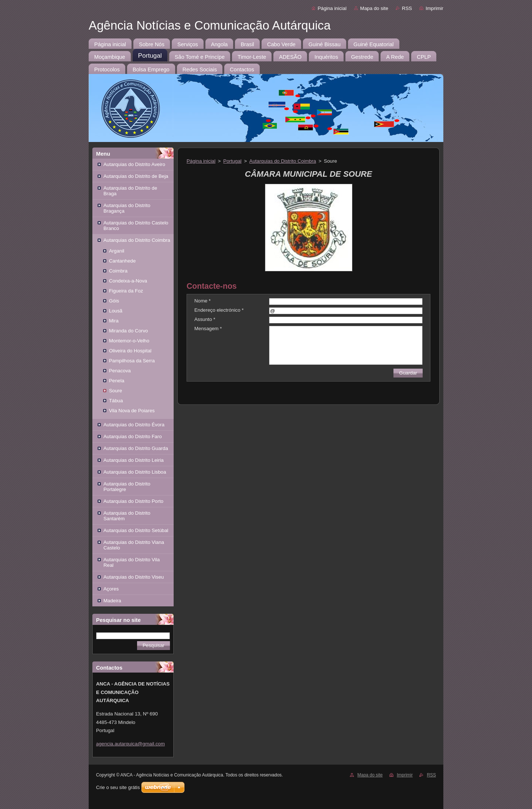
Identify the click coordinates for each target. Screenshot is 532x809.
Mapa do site (374, 8)
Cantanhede (122, 261)
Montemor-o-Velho (129, 341)
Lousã (116, 311)
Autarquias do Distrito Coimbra (137, 240)
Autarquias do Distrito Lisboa (135, 472)
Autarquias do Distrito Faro (133, 436)
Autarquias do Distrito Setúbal (136, 530)
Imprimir (434, 8)
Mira (114, 321)
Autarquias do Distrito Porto (133, 501)
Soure (115, 391)
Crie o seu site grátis (118, 787)
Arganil (117, 251)
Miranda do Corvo (128, 331)
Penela (117, 381)
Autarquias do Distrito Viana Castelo (134, 545)
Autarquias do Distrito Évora (134, 425)
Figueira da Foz (126, 291)
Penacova (120, 371)
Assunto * (205, 319)
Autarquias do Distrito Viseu (134, 577)
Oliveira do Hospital (130, 351)
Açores (111, 589)
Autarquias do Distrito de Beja (136, 176)
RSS (407, 8)
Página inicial (332, 8)
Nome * (202, 301)
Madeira (112, 601)
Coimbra (118, 271)
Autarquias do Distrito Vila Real (132, 562)
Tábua (116, 401)
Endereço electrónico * (219, 310)
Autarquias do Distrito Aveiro (134, 164)
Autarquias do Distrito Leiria (134, 460)
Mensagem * (208, 329)
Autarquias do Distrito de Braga (130, 191)
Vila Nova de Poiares (132, 411)
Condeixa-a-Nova (128, 281)
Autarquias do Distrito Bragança (127, 208)
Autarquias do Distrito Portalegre (127, 487)
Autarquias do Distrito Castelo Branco (136, 226)
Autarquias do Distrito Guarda (136, 448)
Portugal (232, 161)
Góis (114, 301)
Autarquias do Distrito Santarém (127, 516)
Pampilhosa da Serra (132, 361)
